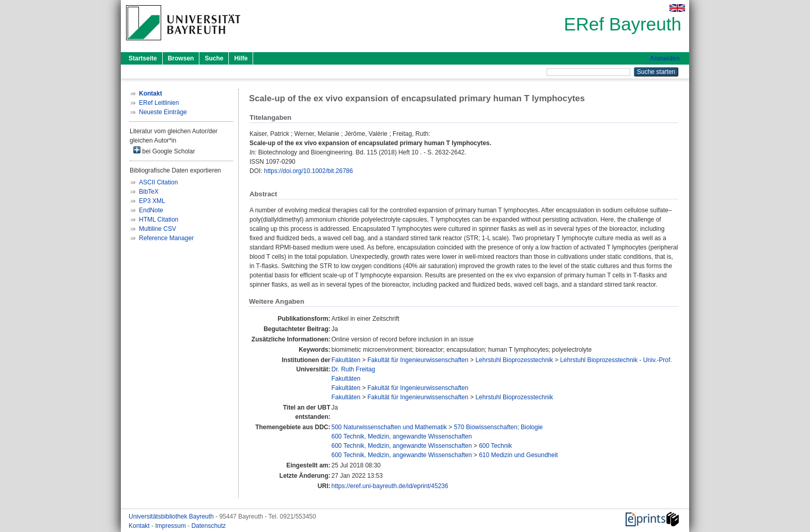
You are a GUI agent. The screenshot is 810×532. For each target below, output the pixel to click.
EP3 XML (152, 201)
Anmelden (665, 58)
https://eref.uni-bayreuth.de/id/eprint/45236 (390, 486)
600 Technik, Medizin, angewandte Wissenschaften (402, 436)
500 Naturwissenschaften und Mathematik (389, 427)
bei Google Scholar (164, 151)
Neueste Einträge (163, 112)
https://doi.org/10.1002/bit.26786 (308, 171)
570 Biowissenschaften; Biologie (499, 427)
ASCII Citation (158, 182)
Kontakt (140, 526)
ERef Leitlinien (159, 103)
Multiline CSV (158, 229)
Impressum (171, 526)
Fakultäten (346, 360)
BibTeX (149, 192)
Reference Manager (166, 238)
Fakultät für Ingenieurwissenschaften (418, 360)
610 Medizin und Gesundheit (518, 455)
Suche (214, 58)
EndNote (151, 210)
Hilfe (241, 58)
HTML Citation (159, 220)
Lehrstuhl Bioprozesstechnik (514, 360)
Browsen (181, 58)
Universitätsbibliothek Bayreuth (172, 517)
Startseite (143, 58)
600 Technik (495, 446)
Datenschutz (208, 526)
